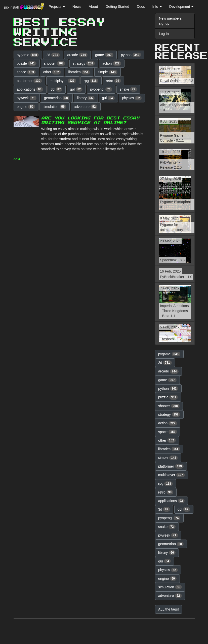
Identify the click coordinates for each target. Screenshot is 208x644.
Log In (164, 34)
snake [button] (128, 89)
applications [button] (30, 89)
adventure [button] (86, 107)
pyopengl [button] (101, 89)
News (77, 7)
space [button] (26, 72)
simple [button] (107, 72)
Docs (141, 7)
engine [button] (26, 107)
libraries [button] (79, 72)
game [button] (104, 55)
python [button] (131, 55)
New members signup (170, 21)
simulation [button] (55, 107)
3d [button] (57, 89)
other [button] (52, 72)
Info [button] (157, 7)
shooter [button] (55, 63)
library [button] (86, 98)
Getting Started (117, 7)
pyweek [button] (27, 98)
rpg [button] (91, 81)
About (93, 7)
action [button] (112, 63)
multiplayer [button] (63, 81)
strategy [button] (84, 63)
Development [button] (181, 7)
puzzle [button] (27, 63)
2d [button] (53, 55)
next (17, 159)
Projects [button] (57, 7)
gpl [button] (76, 89)
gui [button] (108, 98)
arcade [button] (78, 55)
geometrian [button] (57, 98)
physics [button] (132, 98)
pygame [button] (28, 55)
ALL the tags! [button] (169, 609)
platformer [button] (30, 81)
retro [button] (113, 81)
